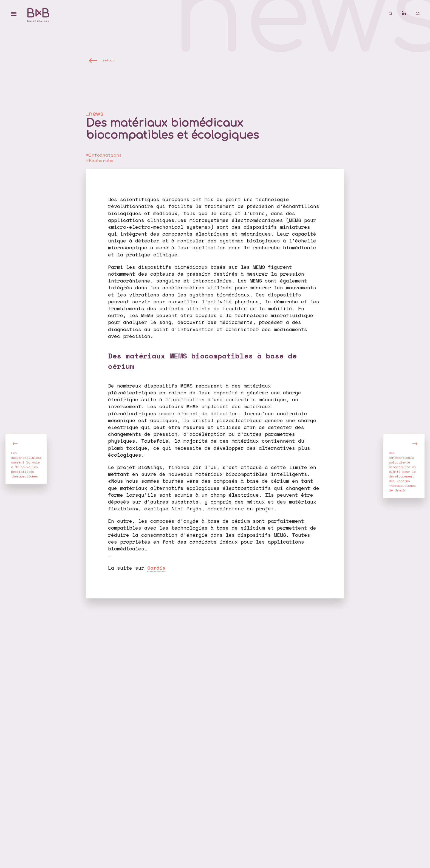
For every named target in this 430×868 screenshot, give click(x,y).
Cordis (156, 568)
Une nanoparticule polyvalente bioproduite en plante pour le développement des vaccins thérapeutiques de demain (402, 472)
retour (109, 60)
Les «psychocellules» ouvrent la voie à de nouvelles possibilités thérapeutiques (26, 465)
